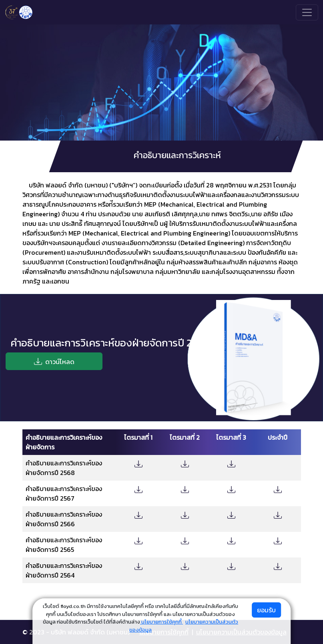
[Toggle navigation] (307, 12)
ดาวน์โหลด (54, 361)
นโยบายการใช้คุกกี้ (161, 622)
